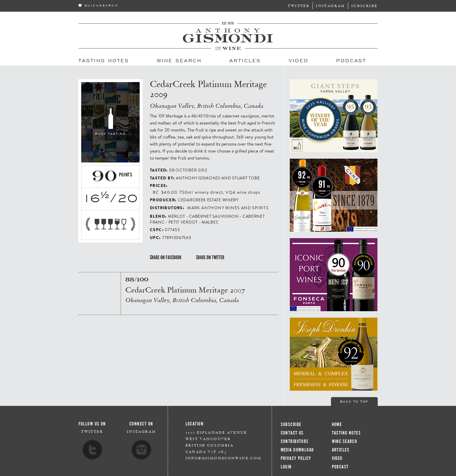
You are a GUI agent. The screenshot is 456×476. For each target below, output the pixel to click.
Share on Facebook (166, 257)
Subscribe (364, 6)
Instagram (330, 6)
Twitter (299, 6)
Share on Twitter (210, 257)
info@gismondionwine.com (223, 458)
